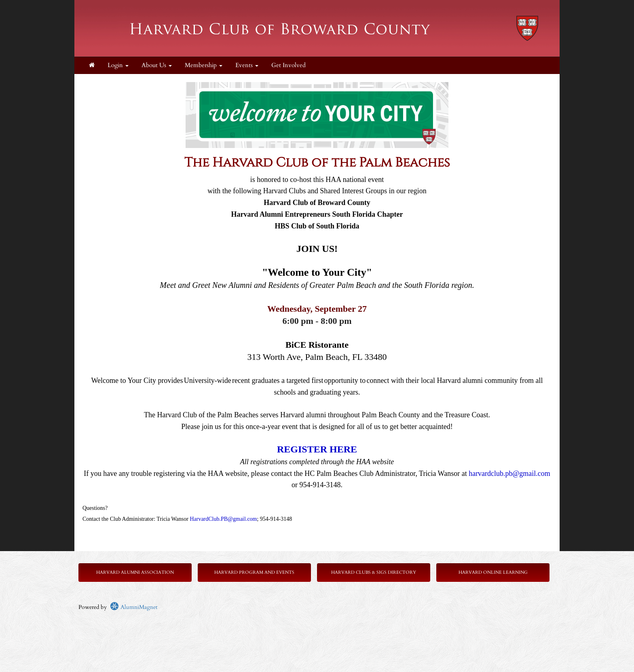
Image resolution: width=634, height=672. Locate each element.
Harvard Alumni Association (135, 572)
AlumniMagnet (134, 607)
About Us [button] (157, 65)
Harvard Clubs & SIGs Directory (374, 572)
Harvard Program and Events (254, 572)
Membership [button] (204, 65)
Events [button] (247, 65)
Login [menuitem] (118, 65)
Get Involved (288, 65)
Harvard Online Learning (493, 572)
